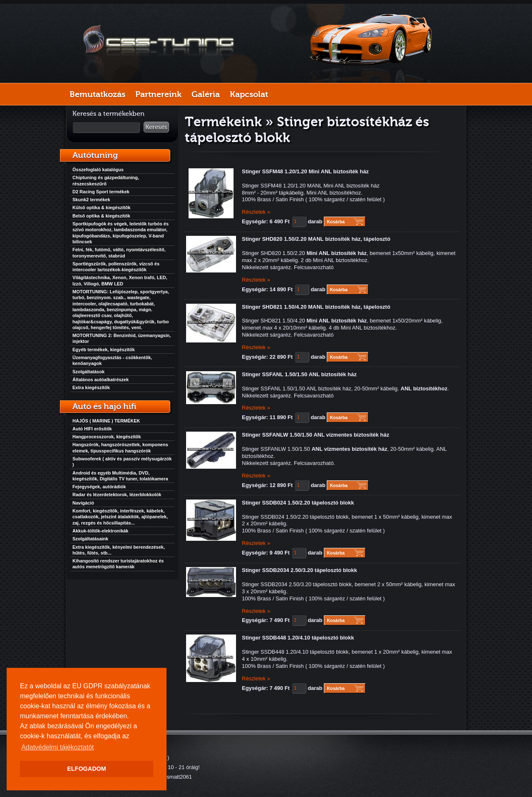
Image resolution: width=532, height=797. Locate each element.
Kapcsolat (249, 94)
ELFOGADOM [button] (87, 769)
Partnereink (158, 94)
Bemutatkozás (97, 94)
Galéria (206, 94)
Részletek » (256, 212)
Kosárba (336, 222)
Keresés (156, 127)
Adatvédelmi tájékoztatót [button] (57, 747)
